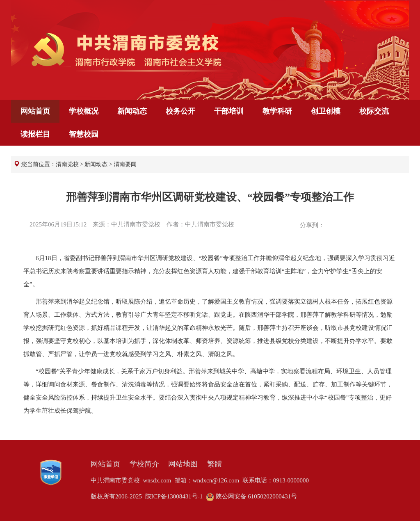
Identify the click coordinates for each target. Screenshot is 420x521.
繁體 (215, 464)
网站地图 (183, 464)
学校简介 (144, 464)
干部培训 (229, 111)
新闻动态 (132, 111)
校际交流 (374, 111)
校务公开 (180, 111)
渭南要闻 (125, 164)
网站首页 (35, 111)
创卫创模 (326, 111)
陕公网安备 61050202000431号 (252, 496)
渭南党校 (67, 164)
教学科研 (277, 111)
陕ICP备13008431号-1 (174, 496)
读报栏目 (35, 134)
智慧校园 (84, 134)
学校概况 (84, 111)
